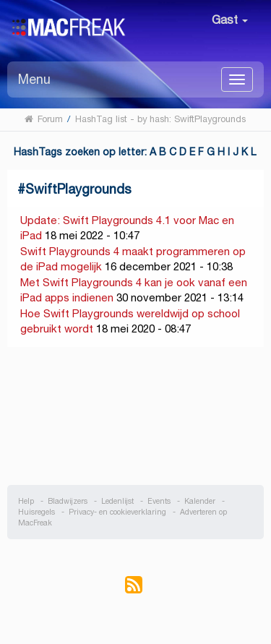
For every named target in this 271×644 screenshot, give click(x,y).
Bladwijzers (68, 501)
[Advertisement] (136, 416)
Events (159, 501)
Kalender (200, 501)
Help (26, 501)
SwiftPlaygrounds (78, 189)
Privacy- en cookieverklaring (117, 512)
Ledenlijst (117, 501)
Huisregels (36, 512)
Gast (230, 20)
